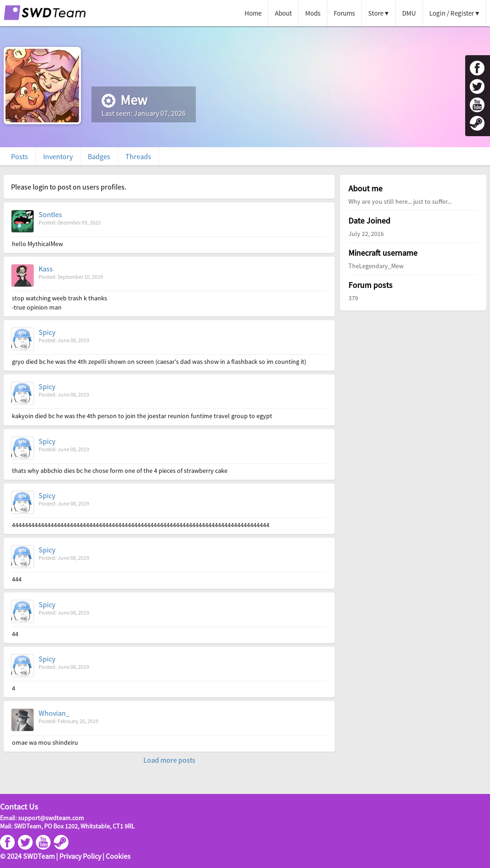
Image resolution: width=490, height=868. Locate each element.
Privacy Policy (80, 856)
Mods (313, 13)
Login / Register (452, 13)
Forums (344, 13)
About (283, 13)
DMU (409, 13)
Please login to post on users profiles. (69, 187)
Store (376, 13)
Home (253, 13)
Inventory (58, 156)
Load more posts (169, 760)
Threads (138, 156)
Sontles (50, 214)
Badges (99, 156)
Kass (46, 269)
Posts (20, 156)
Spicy (47, 332)
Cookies (118, 856)
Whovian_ (54, 713)
